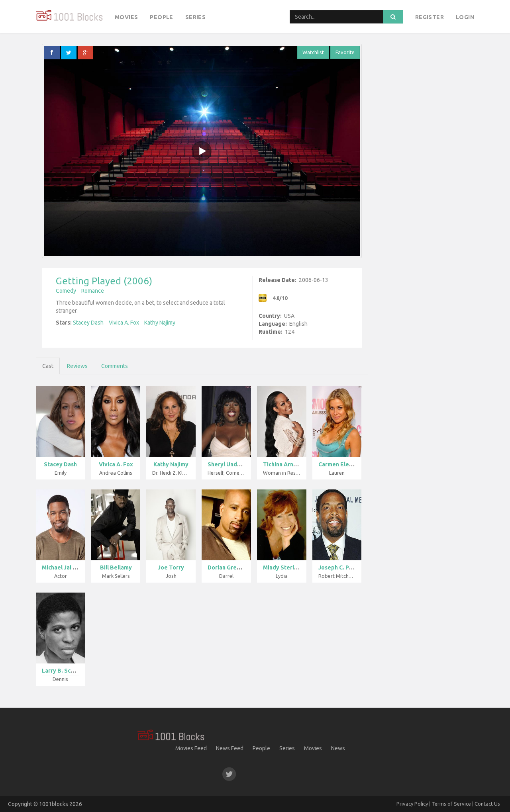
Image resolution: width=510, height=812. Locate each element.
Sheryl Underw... (230, 464)
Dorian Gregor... (229, 567)
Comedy (66, 291)
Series (195, 17)
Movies (126, 17)
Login (465, 17)
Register (430, 17)
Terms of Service (451, 804)
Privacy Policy (412, 804)
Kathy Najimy (160, 323)
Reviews (77, 366)
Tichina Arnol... (283, 464)
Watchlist (313, 52)
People (161, 17)
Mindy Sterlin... (283, 567)
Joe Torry (171, 567)
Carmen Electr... (340, 464)
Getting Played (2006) (104, 281)
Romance (93, 291)
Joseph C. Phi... (338, 567)
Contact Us (487, 804)
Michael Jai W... (62, 567)
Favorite (345, 52)
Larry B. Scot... (62, 671)
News (338, 748)
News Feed (230, 748)
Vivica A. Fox (124, 323)
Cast (48, 366)
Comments (115, 366)
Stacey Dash (88, 323)
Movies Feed (191, 748)
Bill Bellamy (116, 567)
